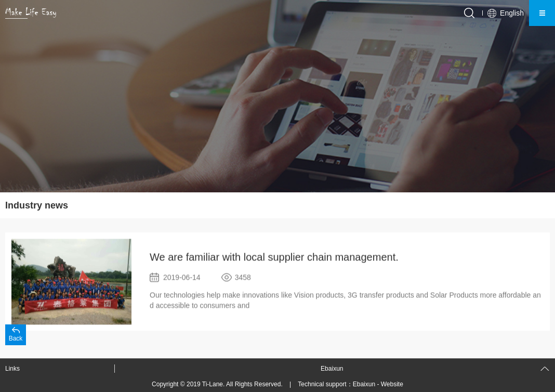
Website (392, 384)
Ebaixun (364, 384)
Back (16, 338)
